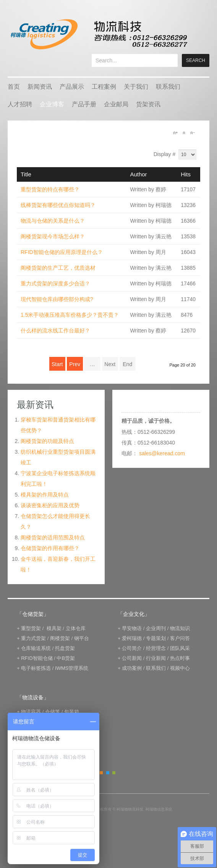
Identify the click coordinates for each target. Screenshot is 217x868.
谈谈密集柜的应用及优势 (50, 505)
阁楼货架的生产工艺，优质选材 (58, 268)
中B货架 (66, 658)
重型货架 (31, 628)
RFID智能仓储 (37, 658)
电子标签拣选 (36, 668)
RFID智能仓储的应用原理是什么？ (62, 252)
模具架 (54, 628)
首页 (14, 87)
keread (98, 34)
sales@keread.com (162, 453)
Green (114, 773)
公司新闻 (132, 658)
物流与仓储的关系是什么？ (53, 221)
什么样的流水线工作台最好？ (55, 331)
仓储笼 (53, 712)
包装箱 (72, 712)
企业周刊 (156, 628)
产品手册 (84, 104)
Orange (101, 773)
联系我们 (168, 87)
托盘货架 (65, 648)
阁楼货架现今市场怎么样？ (53, 236)
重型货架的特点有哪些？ (50, 189)
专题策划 (156, 638)
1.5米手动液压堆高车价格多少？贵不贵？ (70, 315)
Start (57, 364)
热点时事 (180, 658)
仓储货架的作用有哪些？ (50, 548)
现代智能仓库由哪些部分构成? (57, 299)
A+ (175, 133)
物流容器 (31, 712)
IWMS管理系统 (72, 668)
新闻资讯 (40, 87)
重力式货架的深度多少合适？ (55, 283)
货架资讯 (148, 104)
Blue (108, 773)
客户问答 (180, 638)
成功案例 (132, 668)
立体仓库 (76, 628)
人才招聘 (20, 104)
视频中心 (180, 668)
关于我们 (136, 87)
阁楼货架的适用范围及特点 (53, 537)
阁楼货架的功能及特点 (47, 441)
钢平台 (82, 638)
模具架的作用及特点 (45, 495)
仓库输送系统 (36, 648)
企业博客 (52, 104)
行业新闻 (156, 658)
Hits (186, 174)
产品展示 (72, 87)
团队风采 (180, 648)
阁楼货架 (60, 638)
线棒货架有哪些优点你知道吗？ (58, 205)
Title (26, 174)
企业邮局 (116, 104)
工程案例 (104, 87)
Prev (75, 364)
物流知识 (180, 628)
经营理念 (156, 648)
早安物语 (132, 628)
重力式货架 (33, 638)
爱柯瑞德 (132, 638)
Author (138, 174)
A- (192, 133)
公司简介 (132, 648)
